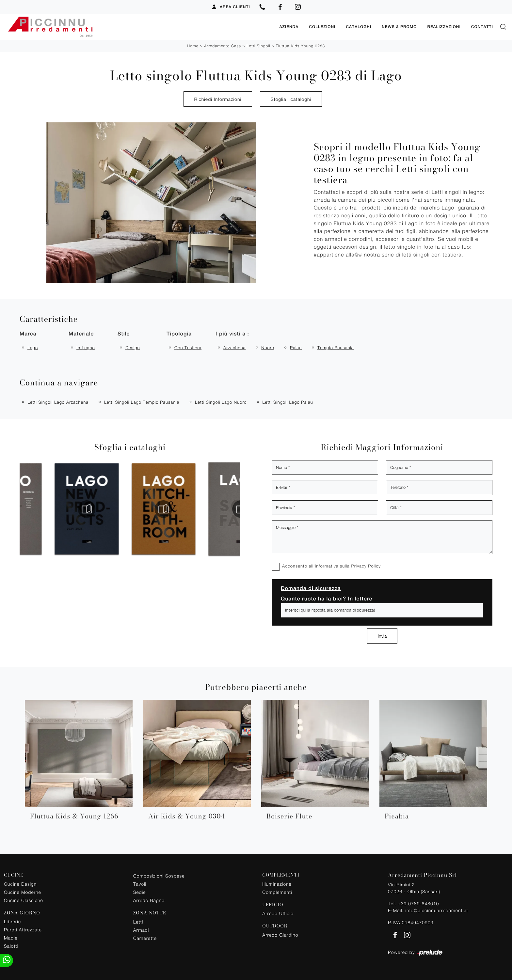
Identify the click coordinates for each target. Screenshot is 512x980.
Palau (296, 348)
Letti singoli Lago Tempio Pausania (142, 402)
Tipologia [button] (179, 334)
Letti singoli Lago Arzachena (58, 402)
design (133, 348)
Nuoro (268, 348)
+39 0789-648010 (418, 903)
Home (193, 46)
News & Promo (399, 27)
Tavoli (140, 884)
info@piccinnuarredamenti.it (437, 910)
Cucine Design (20, 884)
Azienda (289, 27)
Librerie (12, 921)
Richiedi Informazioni (218, 99)
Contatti (482, 27)
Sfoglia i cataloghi (291, 99)
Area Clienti (231, 7)
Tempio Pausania (336, 348)
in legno (86, 348)
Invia (382, 636)
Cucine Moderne (23, 892)
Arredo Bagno (149, 900)
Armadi (141, 930)
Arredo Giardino (280, 935)
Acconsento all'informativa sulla (331, 566)
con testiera (188, 348)
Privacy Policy (366, 566)
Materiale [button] (81, 334)
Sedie (140, 892)
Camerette (145, 938)
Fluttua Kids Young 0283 (300, 46)
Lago (33, 348)
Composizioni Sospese (159, 876)
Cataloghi (359, 27)
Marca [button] (28, 334)
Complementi (277, 892)
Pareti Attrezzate (23, 930)
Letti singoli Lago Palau (288, 402)
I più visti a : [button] (232, 334)
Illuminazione (277, 884)
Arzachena (234, 348)
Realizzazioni (444, 27)
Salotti (11, 946)
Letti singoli (258, 46)
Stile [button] (124, 334)
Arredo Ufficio (278, 913)
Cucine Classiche (24, 900)
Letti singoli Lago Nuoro (221, 402)
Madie (11, 938)
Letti (138, 922)
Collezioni (322, 27)
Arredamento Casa (223, 46)
